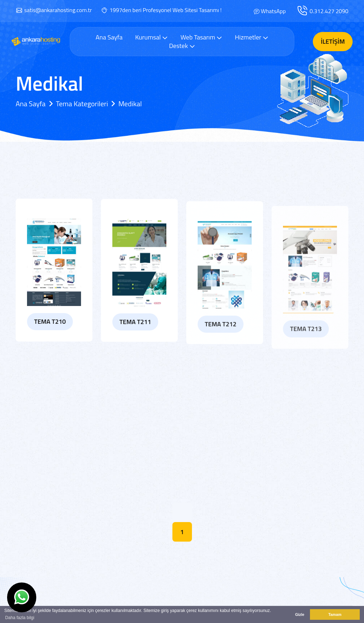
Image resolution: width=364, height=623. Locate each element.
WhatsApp (273, 11)
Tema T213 (306, 343)
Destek (182, 46)
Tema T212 (221, 336)
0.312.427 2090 (329, 11)
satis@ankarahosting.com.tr (58, 10)
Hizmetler (252, 37)
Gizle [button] (300, 614)
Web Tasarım (202, 37)
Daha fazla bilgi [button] (20, 618)
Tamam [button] (335, 614)
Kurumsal (151, 37)
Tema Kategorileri (82, 104)
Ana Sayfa (109, 37)
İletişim (333, 41)
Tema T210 (50, 324)
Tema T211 (135, 329)
